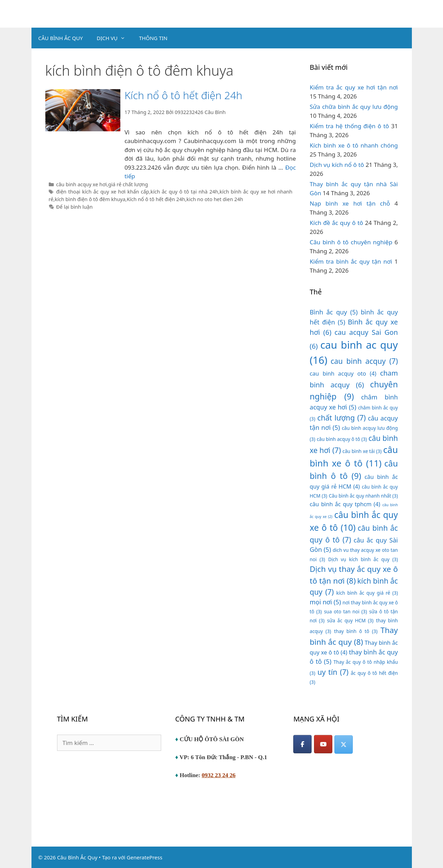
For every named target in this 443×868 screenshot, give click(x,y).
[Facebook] (302, 744)
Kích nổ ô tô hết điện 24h (183, 95)
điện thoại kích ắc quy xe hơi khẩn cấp (103, 192)
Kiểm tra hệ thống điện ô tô (349, 126)
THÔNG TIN (153, 38)
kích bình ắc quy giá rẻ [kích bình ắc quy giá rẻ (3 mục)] (367, 593)
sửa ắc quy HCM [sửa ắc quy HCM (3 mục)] (350, 620)
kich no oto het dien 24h (215, 199)
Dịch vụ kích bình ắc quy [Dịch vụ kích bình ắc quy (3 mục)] (363, 559)
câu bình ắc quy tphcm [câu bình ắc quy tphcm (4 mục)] (345, 504)
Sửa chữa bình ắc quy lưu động (354, 107)
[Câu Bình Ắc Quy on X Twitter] (344, 744)
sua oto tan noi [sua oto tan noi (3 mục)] (345, 611)
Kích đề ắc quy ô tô (337, 223)
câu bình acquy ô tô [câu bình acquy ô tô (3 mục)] (342, 439)
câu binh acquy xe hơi (81, 184)
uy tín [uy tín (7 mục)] (333, 672)
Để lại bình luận (74, 207)
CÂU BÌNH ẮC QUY (61, 38)
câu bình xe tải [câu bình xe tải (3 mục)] (362, 451)
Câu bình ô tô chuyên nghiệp (351, 242)
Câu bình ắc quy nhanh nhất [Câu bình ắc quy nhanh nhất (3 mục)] (363, 496)
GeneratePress (144, 857)
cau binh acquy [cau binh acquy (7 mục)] (364, 361)
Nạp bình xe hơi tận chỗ (350, 203)
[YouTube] (323, 744)
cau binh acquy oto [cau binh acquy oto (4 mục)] (343, 374)
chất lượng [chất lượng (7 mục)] (342, 418)
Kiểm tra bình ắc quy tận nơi (351, 261)
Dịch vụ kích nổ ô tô (337, 165)
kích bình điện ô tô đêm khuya (90, 199)
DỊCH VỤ (115, 38)
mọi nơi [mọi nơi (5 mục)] (326, 602)
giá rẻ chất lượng (128, 184)
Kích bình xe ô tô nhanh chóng (354, 145)
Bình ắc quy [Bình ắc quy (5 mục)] (334, 312)
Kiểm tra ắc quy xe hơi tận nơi (354, 87)
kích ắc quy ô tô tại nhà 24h (184, 192)
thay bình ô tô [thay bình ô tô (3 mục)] (356, 631)
